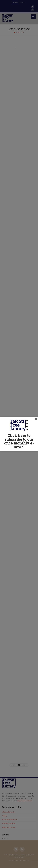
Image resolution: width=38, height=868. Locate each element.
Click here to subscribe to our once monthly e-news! (19, 441)
